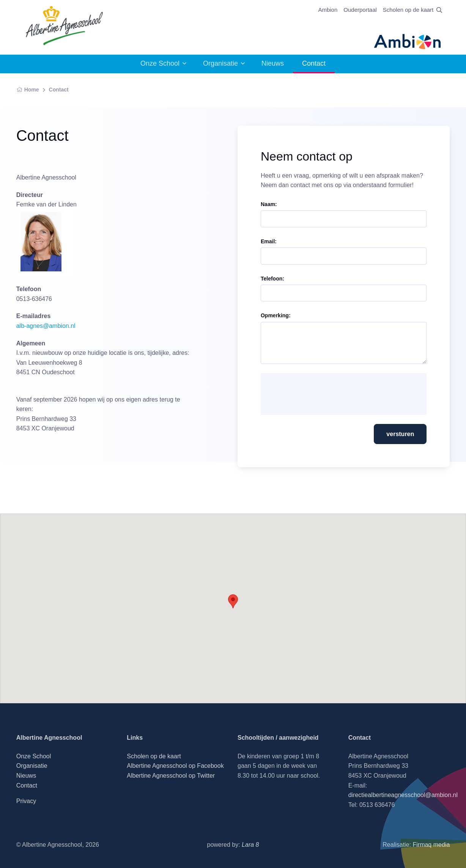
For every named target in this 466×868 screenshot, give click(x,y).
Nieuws (273, 63)
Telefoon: (272, 279)
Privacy (26, 801)
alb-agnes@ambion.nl (46, 326)
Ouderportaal (360, 10)
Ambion (328, 10)
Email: (269, 241)
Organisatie (220, 63)
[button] (233, 601)
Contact (59, 90)
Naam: (269, 204)
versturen (400, 434)
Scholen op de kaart (408, 10)
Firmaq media (431, 845)
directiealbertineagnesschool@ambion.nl (403, 795)
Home (28, 90)
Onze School (160, 63)
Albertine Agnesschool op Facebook (175, 766)
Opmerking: (276, 315)
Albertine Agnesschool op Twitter (171, 776)
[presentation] (324, 394)
